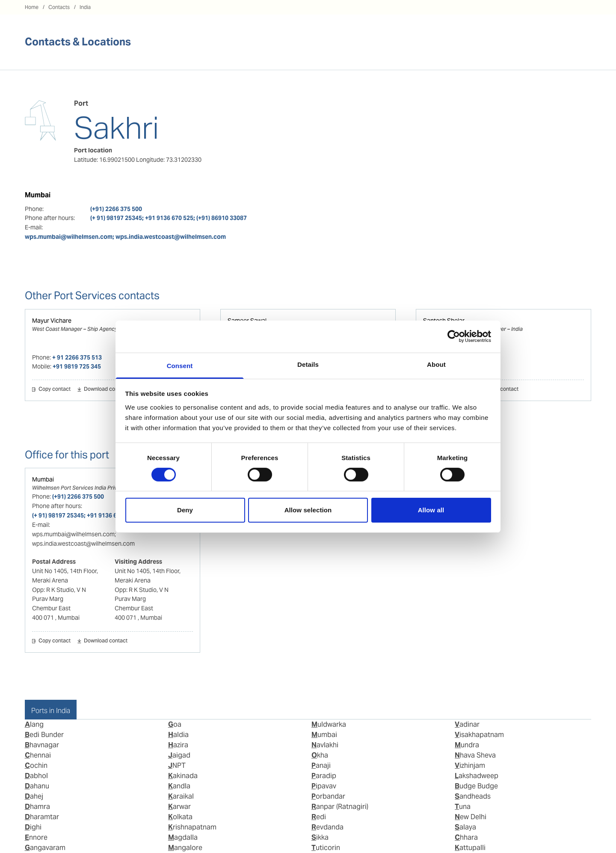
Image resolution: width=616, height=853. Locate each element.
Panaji (321, 765)
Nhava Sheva (475, 755)
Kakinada (183, 776)
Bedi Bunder (44, 735)
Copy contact (55, 389)
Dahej (34, 796)
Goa (175, 724)
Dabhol (36, 776)
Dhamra (37, 807)
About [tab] (436, 364)
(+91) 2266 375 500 (116, 209)
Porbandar (328, 796)
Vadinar (467, 724)
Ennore (36, 837)
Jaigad (179, 755)
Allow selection (308, 510)
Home (32, 7)
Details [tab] (308, 364)
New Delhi (471, 817)
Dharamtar (42, 817)
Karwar (179, 807)
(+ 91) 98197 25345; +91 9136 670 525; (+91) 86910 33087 (169, 218)
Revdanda (327, 827)
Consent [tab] (180, 365)
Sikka (320, 837)
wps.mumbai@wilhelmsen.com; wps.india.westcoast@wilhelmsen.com (125, 237)
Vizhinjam (470, 765)
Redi (319, 817)
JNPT (177, 765)
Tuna (463, 807)
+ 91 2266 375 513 (77, 357)
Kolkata (180, 817)
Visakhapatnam (479, 735)
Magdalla (183, 837)
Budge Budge (476, 786)
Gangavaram (45, 848)
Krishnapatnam (192, 827)
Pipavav (324, 786)
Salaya (465, 827)
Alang (34, 724)
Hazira (178, 745)
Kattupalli (470, 848)
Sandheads (473, 796)
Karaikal (181, 796)
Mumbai (43, 479)
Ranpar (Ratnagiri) (340, 807)
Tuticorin (326, 848)
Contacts (59, 7)
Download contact (106, 389)
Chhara (466, 837)
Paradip (324, 776)
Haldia (178, 735)
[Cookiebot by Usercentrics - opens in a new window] (454, 336)
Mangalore (185, 848)
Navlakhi (325, 745)
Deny (185, 510)
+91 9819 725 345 (77, 366)
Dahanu (37, 786)
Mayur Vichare (52, 321)
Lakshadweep (477, 776)
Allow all (431, 510)
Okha (320, 755)
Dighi (33, 827)
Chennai (38, 755)
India (85, 7)
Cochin (36, 765)
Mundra (467, 745)
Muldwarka (329, 724)
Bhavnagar (42, 745)
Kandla (179, 786)
